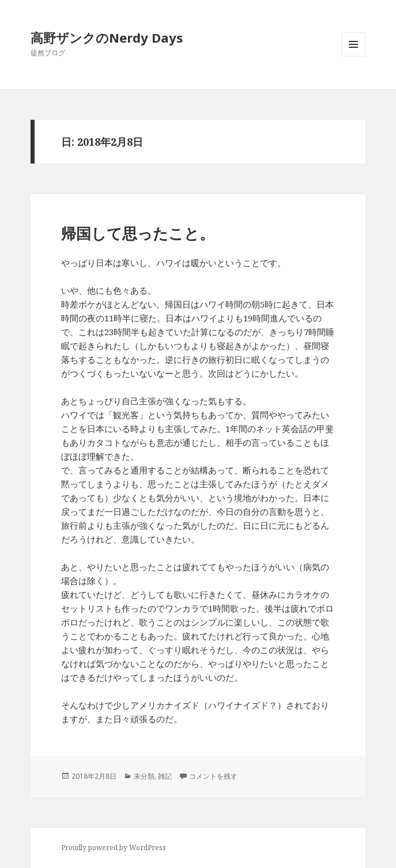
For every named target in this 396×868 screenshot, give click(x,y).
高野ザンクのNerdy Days (107, 37)
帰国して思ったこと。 (138, 233)
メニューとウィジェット (353, 56)
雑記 (165, 776)
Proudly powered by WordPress (114, 848)
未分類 (144, 776)
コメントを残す (213, 776)
